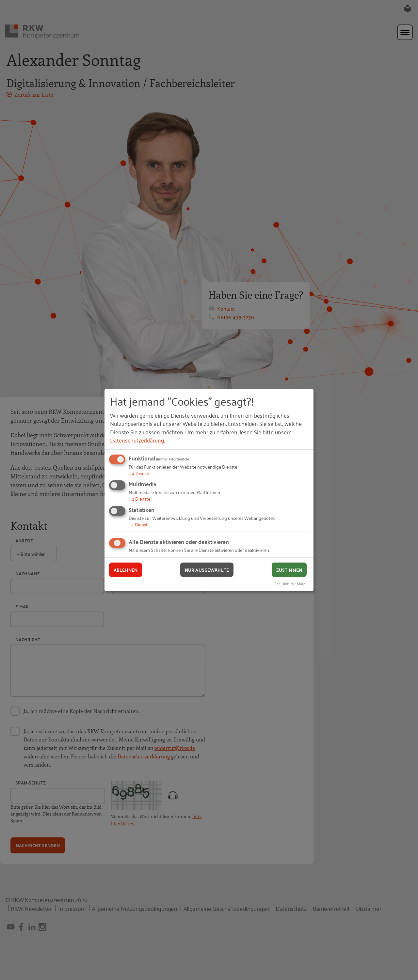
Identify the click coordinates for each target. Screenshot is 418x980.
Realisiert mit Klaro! (290, 583)
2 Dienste (139, 498)
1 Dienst (138, 524)
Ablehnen (126, 569)
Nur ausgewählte (207, 569)
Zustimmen (289, 569)
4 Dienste (140, 473)
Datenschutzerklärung (137, 440)
